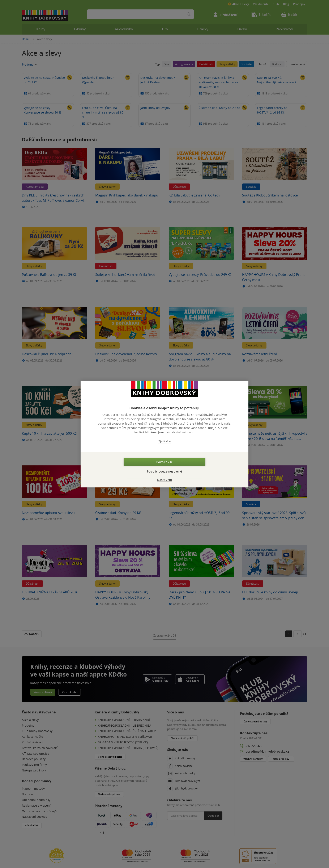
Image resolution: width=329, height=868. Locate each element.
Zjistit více (164, 441)
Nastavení (165, 480)
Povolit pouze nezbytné (164, 471)
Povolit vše (164, 462)
